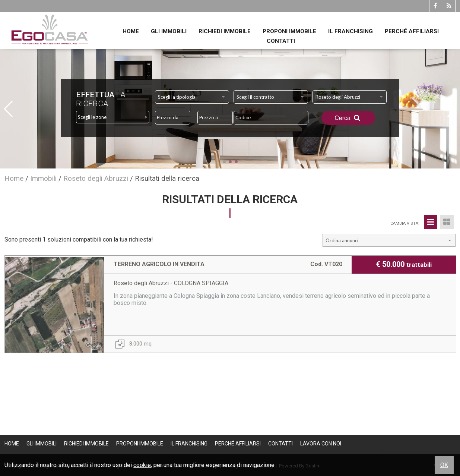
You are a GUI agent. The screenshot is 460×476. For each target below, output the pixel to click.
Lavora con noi (321, 444)
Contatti (281, 41)
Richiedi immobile (225, 31)
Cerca (348, 118)
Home (131, 31)
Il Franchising (350, 31)
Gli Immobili (169, 31)
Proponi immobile (289, 31)
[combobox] (192, 97)
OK (444, 465)
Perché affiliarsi (412, 31)
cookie (142, 465)
